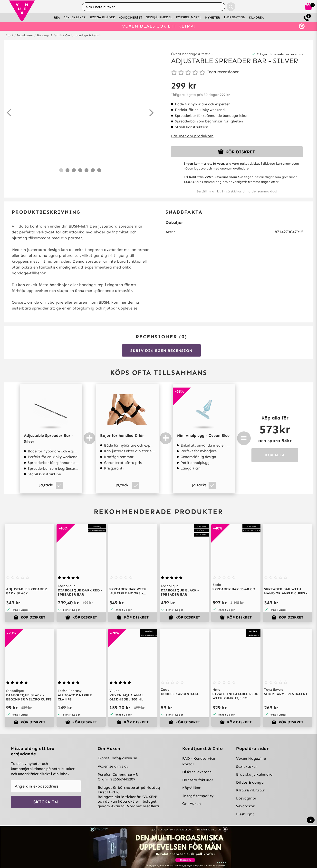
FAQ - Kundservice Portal (199, 761)
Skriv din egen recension (161, 351)
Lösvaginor (246, 798)
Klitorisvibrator (250, 790)
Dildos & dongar (251, 782)
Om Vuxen (192, 804)
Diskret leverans (197, 772)
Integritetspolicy (198, 796)
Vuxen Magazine (251, 758)
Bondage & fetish (49, 35)
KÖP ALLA (275, 455)
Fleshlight (245, 814)
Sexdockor (245, 806)
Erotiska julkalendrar (255, 774)
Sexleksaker (25, 35)
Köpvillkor (192, 788)
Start (10, 35)
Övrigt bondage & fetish (83, 35)
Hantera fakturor (198, 780)
